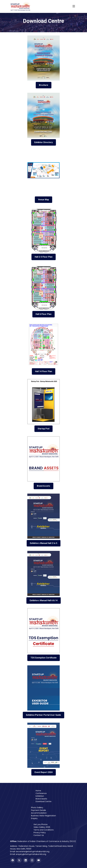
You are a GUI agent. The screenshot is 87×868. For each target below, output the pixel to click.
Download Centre (44, 801)
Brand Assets (44, 486)
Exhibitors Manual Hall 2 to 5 (44, 543)
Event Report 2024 (44, 772)
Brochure (44, 85)
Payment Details (39, 810)
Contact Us (39, 835)
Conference (41, 793)
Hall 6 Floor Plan (44, 314)
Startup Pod (44, 429)
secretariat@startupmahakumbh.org (33, 851)
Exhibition (40, 796)
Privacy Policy (40, 833)
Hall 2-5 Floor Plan (44, 257)
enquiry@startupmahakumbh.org (31, 854)
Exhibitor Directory (44, 142)
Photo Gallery (37, 808)
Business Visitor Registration (44, 816)
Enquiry (34, 818)
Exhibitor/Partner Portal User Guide (44, 715)
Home (38, 791)
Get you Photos (41, 824)
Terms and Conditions (44, 830)
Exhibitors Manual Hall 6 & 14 (44, 600)
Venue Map (44, 200)
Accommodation (39, 813)
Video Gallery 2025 (42, 827)
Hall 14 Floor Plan (44, 371)
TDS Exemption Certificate (44, 658)
